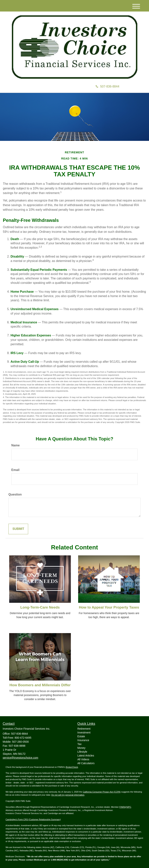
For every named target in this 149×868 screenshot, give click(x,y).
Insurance (83, 740)
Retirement (84, 729)
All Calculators (86, 763)
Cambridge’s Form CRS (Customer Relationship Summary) (33, 819)
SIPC (129, 807)
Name (16, 445)
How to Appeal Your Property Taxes (109, 607)
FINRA (122, 807)
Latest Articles (86, 756)
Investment (84, 733)
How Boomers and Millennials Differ (40, 685)
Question (15, 494)
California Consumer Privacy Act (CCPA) (102, 792)
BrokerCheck (72, 767)
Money (81, 748)
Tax (79, 744)
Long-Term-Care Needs (40, 607)
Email (15, 470)
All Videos (83, 759)
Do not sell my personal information (68, 795)
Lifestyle (82, 752)
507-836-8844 (108, 86)
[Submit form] (18, 529)
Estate (81, 736)
